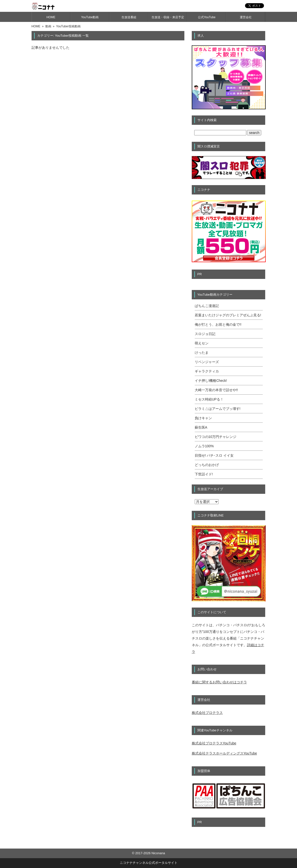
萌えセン (202, 343)
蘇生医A (201, 427)
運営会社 (246, 17)
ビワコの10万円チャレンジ (216, 437)
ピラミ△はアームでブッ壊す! (218, 409)
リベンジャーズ (207, 362)
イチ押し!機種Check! (211, 381)
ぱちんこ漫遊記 (207, 306)
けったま (202, 353)
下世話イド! (204, 474)
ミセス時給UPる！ (209, 399)
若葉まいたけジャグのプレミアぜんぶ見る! (228, 315)
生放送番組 (129, 17)
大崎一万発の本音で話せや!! (216, 390)
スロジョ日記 (205, 334)
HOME (51, 17)
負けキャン (203, 418)
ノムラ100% (204, 446)
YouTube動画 (90, 17)
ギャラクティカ (207, 371)
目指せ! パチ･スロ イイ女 (214, 455)
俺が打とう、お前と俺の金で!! (218, 324)
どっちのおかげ (207, 465)
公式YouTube (207, 17)
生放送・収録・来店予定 (168, 17)
